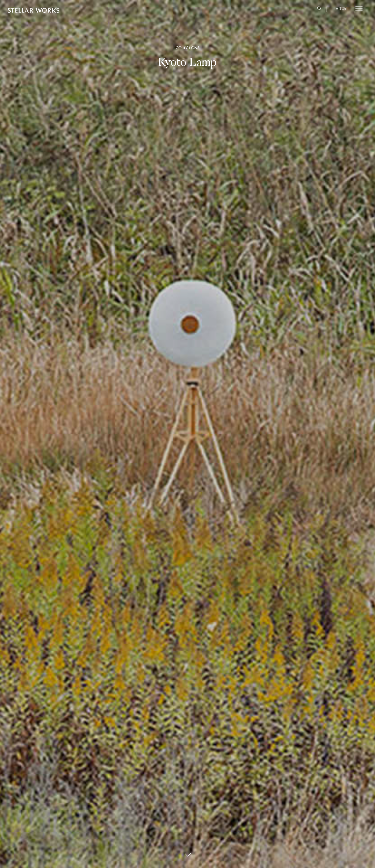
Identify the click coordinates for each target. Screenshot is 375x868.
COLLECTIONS (188, 48)
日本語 (341, 9)
